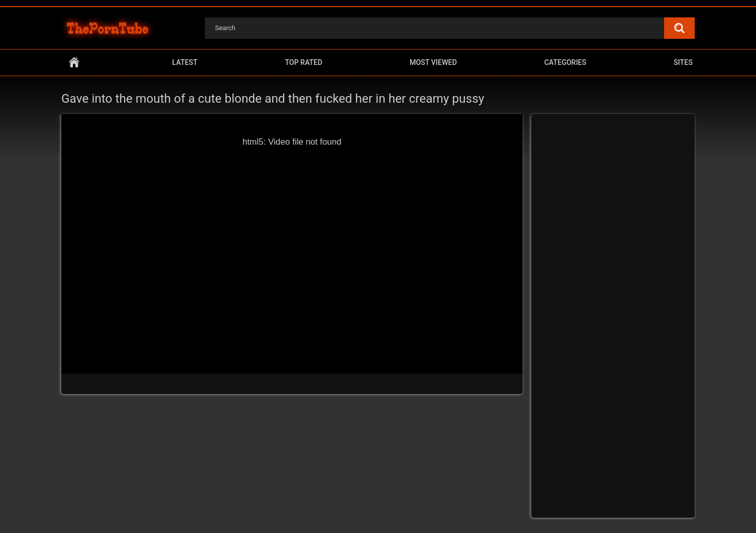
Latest (185, 62)
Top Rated (304, 62)
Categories (565, 62)
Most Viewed (433, 62)
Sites (683, 62)
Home (74, 63)
